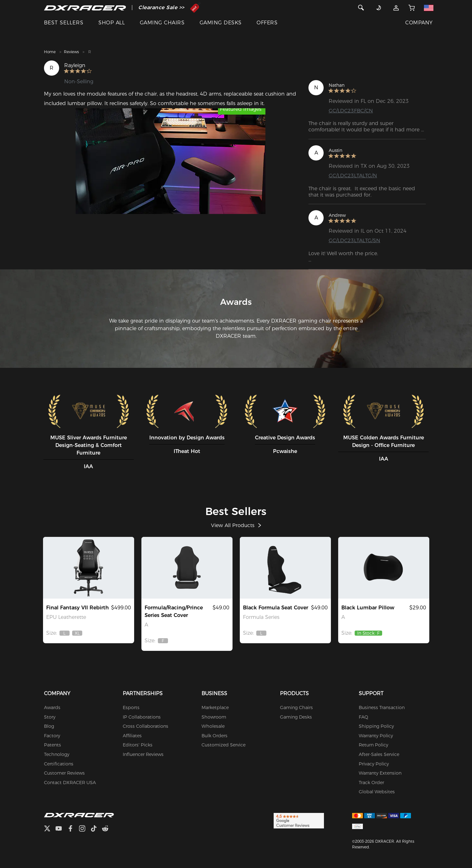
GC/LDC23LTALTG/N (353, 176)
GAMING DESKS (221, 23)
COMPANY (419, 23)
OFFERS (267, 23)
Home (50, 52)
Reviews (71, 52)
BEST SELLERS (64, 23)
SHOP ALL (112, 23)
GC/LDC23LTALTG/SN (354, 241)
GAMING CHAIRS (162, 23)
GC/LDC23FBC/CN (351, 111)
